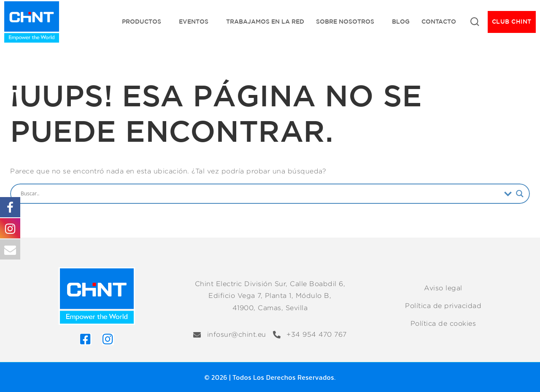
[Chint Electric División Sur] (32, 22)
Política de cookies (443, 323)
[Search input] (260, 194)
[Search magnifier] (520, 194)
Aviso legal (443, 288)
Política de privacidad (443, 306)
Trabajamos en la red (265, 22)
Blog (401, 22)
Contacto (439, 22)
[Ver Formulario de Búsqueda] (475, 22)
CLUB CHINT (512, 22)
